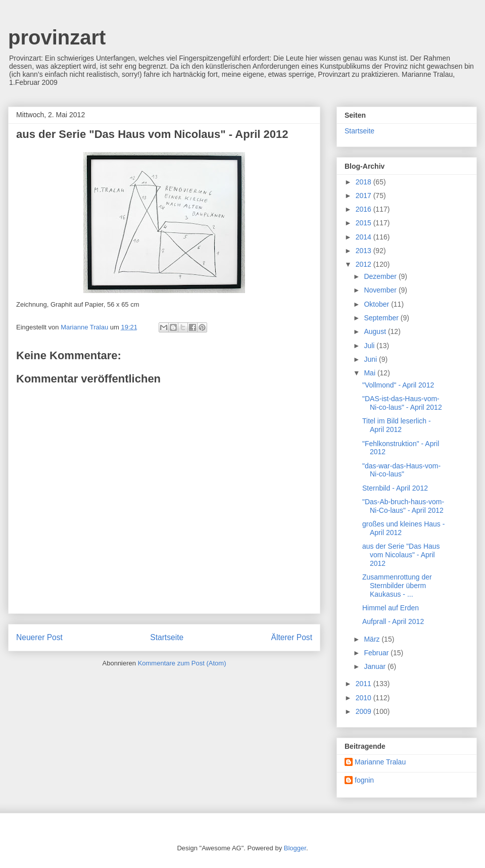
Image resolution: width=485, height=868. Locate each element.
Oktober (377, 304)
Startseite (167, 637)
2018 (365, 182)
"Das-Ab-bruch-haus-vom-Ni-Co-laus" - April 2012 (403, 506)
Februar (377, 653)
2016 (365, 209)
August (376, 331)
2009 (365, 711)
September (382, 318)
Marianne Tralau (380, 762)
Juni (371, 359)
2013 (365, 251)
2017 (365, 196)
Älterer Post (292, 637)
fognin (364, 780)
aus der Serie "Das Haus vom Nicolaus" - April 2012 (401, 555)
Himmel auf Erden (391, 608)
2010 (365, 698)
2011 (365, 684)
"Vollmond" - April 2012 (398, 385)
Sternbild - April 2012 (395, 488)
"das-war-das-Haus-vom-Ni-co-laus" (401, 470)
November (381, 290)
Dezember (381, 276)
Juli (370, 346)
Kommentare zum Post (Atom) (182, 663)
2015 (365, 223)
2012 (365, 264)
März (373, 639)
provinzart (57, 37)
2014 (365, 237)
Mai (370, 373)
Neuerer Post (39, 637)
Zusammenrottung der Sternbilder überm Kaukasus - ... (397, 586)
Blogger (295, 848)
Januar (376, 666)
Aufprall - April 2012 (393, 621)
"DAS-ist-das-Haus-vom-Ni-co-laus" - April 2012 (402, 403)
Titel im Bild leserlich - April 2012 (397, 425)
